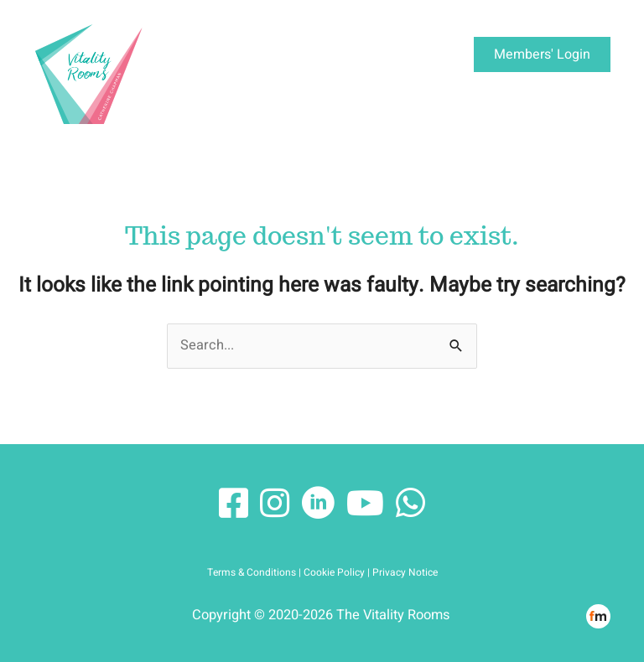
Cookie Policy (334, 572)
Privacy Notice (405, 572)
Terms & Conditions (252, 572)
